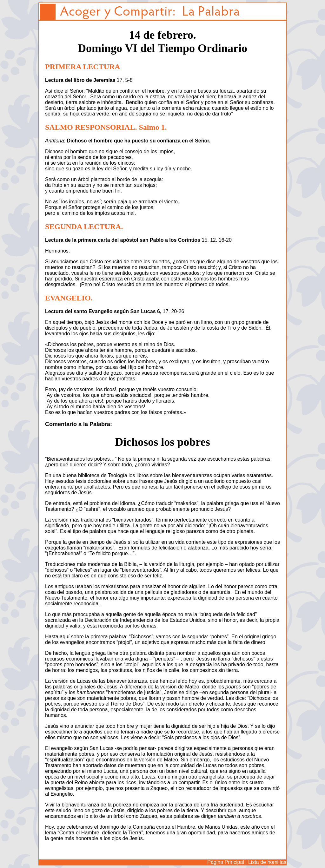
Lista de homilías (267, 862)
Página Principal (226, 862)
